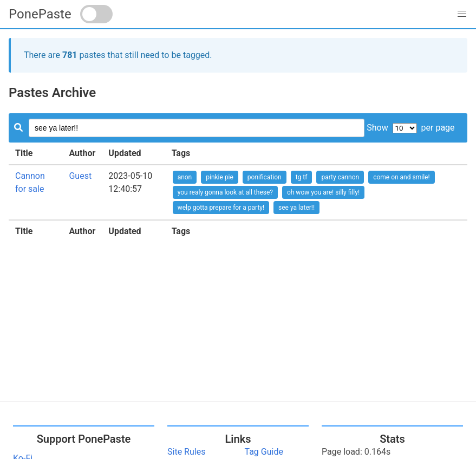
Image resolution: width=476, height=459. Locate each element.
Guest (80, 176)
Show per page (410, 128)
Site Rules (186, 452)
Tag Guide (264, 452)
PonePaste (40, 14)
